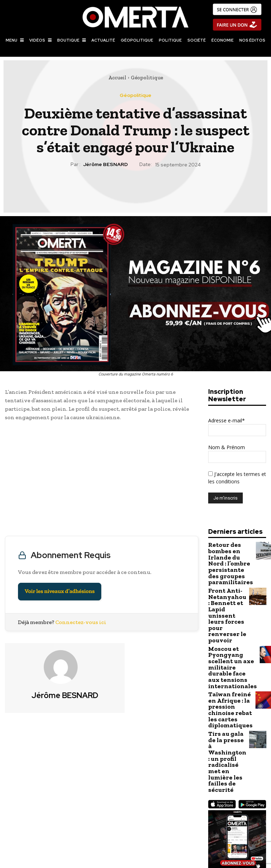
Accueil (117, 78)
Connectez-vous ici (81, 622)
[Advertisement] (102, 480)
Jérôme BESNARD (106, 164)
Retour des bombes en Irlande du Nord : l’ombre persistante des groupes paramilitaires (227, 559)
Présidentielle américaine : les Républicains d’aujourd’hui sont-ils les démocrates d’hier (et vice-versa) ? (203, 824)
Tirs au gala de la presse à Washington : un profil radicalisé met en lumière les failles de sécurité (225, 698)
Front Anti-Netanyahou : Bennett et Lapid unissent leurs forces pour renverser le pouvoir (226, 594)
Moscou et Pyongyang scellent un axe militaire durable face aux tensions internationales (228, 629)
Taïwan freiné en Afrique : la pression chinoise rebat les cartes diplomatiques (225, 662)
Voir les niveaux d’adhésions (60, 591)
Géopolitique (147, 78)
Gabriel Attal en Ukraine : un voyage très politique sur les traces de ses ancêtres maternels (68, 820)
